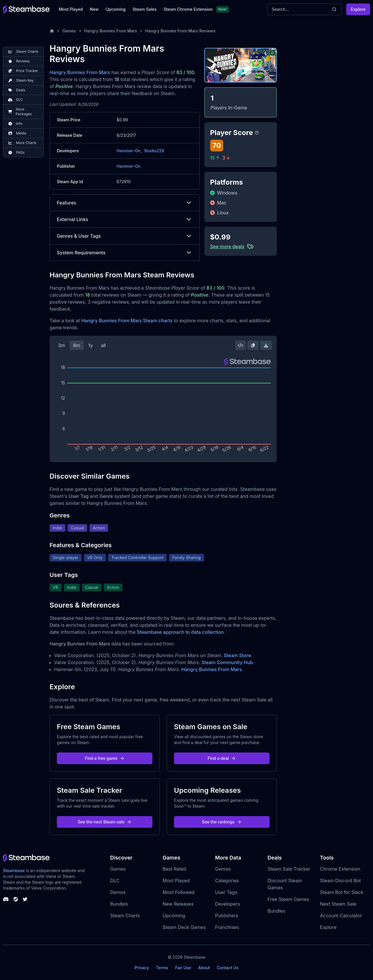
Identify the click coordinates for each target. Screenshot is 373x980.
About (204, 968)
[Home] (52, 31)
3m (61, 345)
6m (77, 345)
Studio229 (154, 151)
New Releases (178, 904)
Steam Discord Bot (340, 881)
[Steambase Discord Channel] (6, 899)
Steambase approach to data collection (180, 632)
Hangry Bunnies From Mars (111, 31)
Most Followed (179, 892)
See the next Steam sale (105, 822)
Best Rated (174, 869)
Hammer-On (129, 166)
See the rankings (222, 822)
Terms (162, 968)
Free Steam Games (288, 899)
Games (69, 31)
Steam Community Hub (227, 662)
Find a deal (222, 758)
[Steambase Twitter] (25, 899)
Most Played (71, 9)
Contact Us (228, 968)
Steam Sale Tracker (289, 869)
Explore (358, 9)
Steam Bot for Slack (342, 892)
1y (91, 345)
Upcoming (116, 9)
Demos (118, 892)
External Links (125, 219)
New (94, 9)
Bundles (119, 904)
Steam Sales (145, 9)
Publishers (227, 916)
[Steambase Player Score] (257, 133)
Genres (223, 869)
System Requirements (125, 253)
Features (125, 203)
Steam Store (237, 655)
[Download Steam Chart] (266, 345)
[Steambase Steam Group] (16, 899)
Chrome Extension (340, 869)
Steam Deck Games (184, 927)
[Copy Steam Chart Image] (253, 345)
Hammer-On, (129, 151)
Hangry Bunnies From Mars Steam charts (127, 321)
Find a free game (105, 758)
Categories (227, 881)
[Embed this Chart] (240, 345)
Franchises (227, 927)
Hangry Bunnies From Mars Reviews (180, 31)
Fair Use (183, 968)
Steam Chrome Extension (188, 9)
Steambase (14, 870)
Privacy (142, 968)
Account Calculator (341, 916)
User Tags (226, 892)
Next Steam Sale (338, 904)
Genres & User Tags (125, 236)
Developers (228, 904)
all (103, 345)
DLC (115, 881)
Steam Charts (125, 916)
